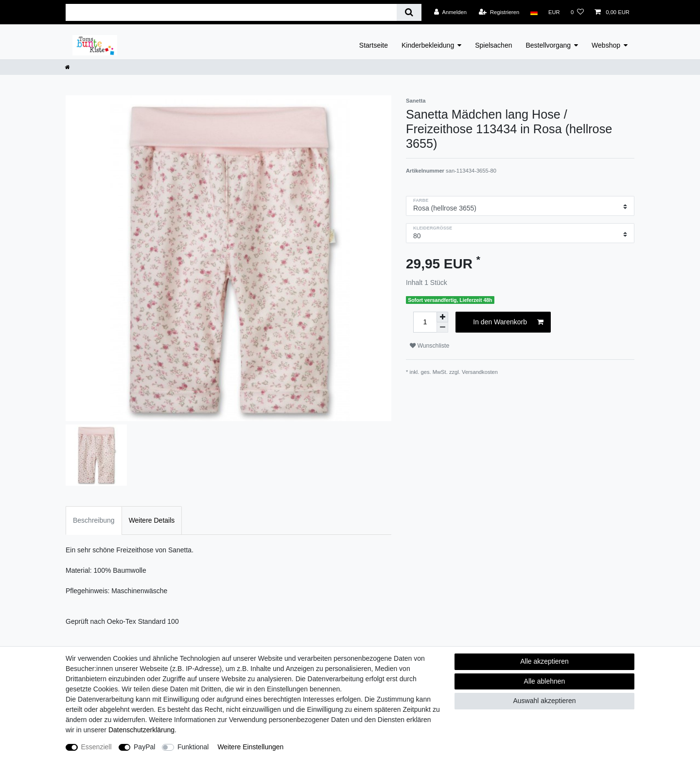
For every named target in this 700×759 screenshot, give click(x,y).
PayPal (144, 747)
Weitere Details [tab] (152, 520)
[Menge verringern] (442, 327)
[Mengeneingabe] (425, 322)
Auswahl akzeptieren (544, 701)
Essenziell (96, 747)
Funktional (193, 747)
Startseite (374, 45)
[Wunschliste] (577, 12)
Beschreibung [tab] (94, 520)
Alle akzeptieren (544, 661)
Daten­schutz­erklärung (141, 730)
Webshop (606, 45)
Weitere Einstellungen (250, 747)
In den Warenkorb (508, 322)
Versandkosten (480, 372)
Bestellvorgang (548, 45)
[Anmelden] (450, 12)
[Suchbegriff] (231, 12)
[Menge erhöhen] (442, 317)
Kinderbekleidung (428, 45)
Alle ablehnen (545, 681)
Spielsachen (493, 45)
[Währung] (554, 12)
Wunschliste (429, 346)
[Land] (534, 12)
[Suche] (409, 12)
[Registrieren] (499, 12)
